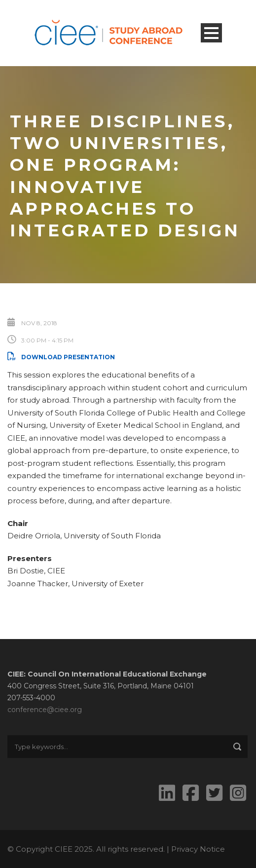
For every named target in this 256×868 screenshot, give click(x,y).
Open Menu (211, 33)
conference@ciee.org (45, 710)
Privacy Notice (198, 849)
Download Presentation (61, 357)
